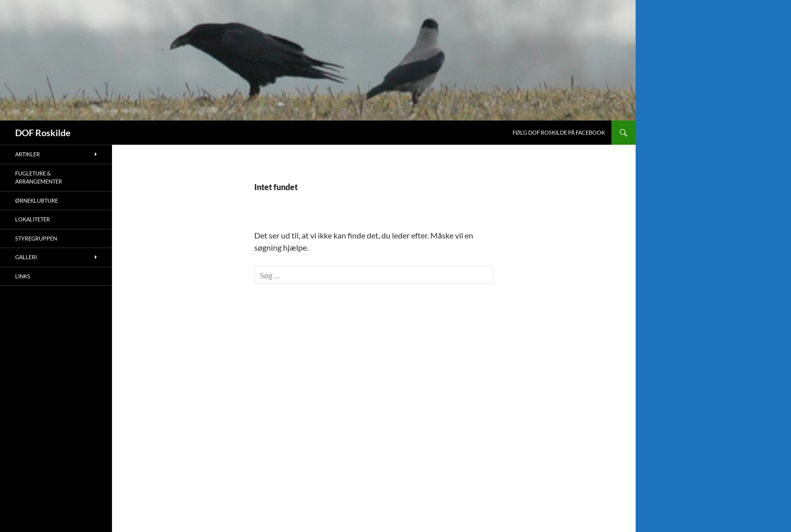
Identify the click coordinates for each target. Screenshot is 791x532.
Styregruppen (36, 238)
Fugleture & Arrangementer (39, 178)
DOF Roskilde (43, 133)
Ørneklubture (37, 200)
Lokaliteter (33, 219)
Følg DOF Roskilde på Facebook (559, 132)
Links (23, 276)
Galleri (26, 257)
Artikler (27, 154)
